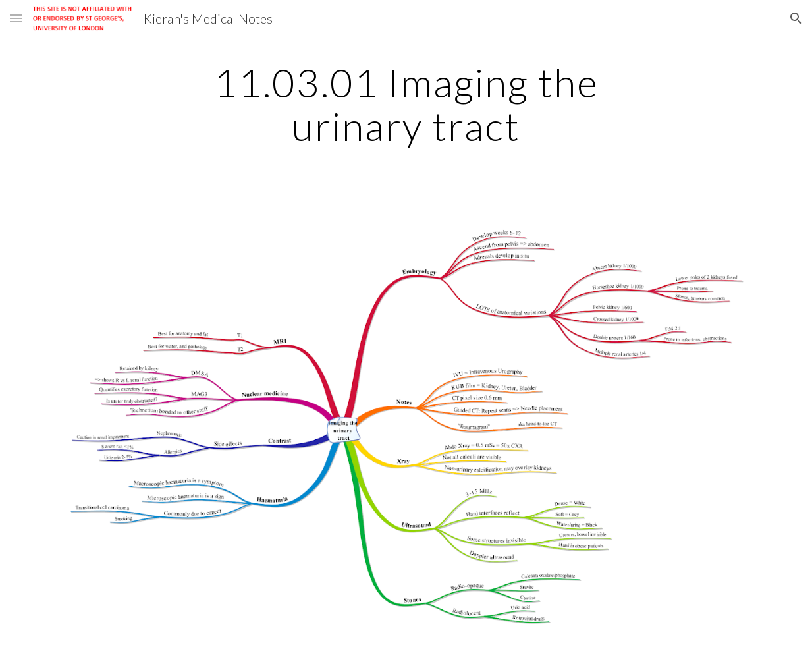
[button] (16, 18)
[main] (406, 104)
